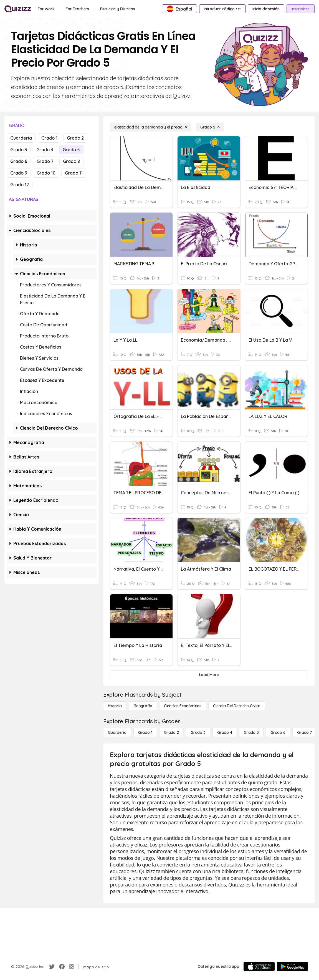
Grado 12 (20, 185)
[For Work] (46, 9)
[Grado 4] (225, 732)
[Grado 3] (198, 732)
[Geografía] (143, 706)
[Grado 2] (171, 732)
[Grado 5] (210, 127)
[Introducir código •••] (222, 9)
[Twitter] (52, 967)
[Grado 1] (145, 732)
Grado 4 (45, 150)
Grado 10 (46, 173)
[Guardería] (117, 732)
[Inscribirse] (301, 9)
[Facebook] (62, 967)
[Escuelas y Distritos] (117, 9)
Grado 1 (49, 138)
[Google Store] (292, 966)
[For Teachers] (77, 9)
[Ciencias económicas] (183, 706)
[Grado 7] (305, 732)
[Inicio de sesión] (266, 9)
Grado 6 (19, 161)
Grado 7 (45, 161)
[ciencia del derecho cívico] (237, 706)
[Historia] (115, 706)
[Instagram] (72, 967)
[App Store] (259, 966)
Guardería (21, 138)
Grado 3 (19, 150)
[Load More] (209, 675)
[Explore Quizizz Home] (18, 9)
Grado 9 (19, 173)
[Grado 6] (278, 732)
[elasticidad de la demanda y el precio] (151, 127)
